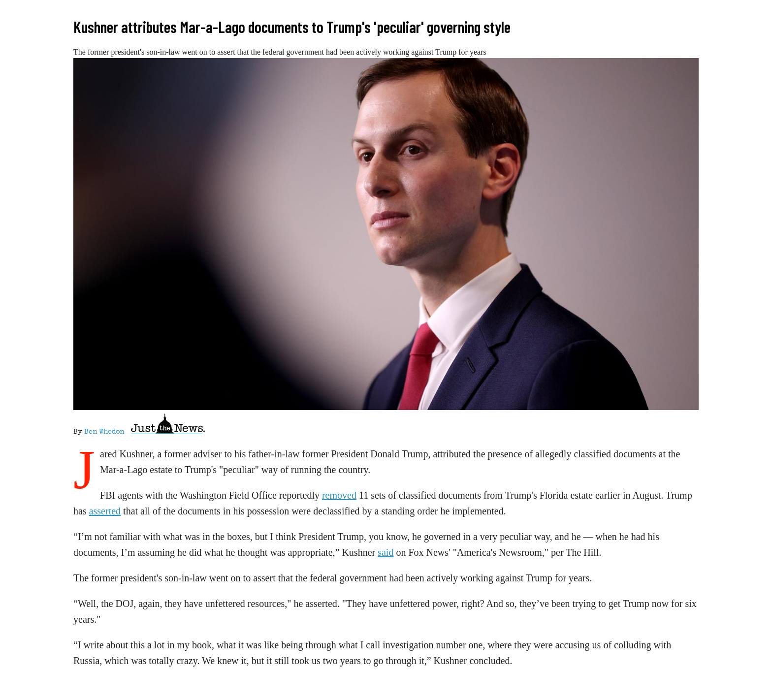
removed (339, 495)
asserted (105, 511)
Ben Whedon (104, 432)
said (386, 552)
